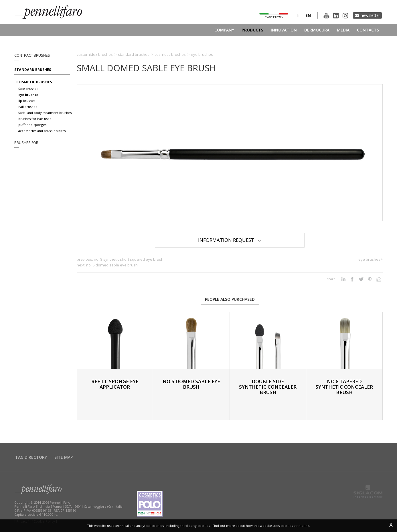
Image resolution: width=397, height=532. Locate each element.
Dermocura (317, 30)
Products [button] (252, 30)
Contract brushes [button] (32, 55)
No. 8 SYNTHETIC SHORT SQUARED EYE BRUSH (129, 259)
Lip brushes (27, 101)
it (298, 15)
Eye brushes (28, 95)
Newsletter (370, 15)
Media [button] (343, 30)
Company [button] (224, 30)
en (308, 15)
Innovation (284, 30)
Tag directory (31, 457)
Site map (64, 457)
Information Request (230, 240)
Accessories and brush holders (42, 131)
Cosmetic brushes (34, 82)
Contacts (368, 30)
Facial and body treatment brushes (45, 113)
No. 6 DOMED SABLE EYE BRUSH (112, 265)
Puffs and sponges (32, 125)
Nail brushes (28, 107)
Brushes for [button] (26, 143)
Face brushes (28, 89)
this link (303, 526)
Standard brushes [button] (33, 70)
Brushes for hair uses (35, 119)
